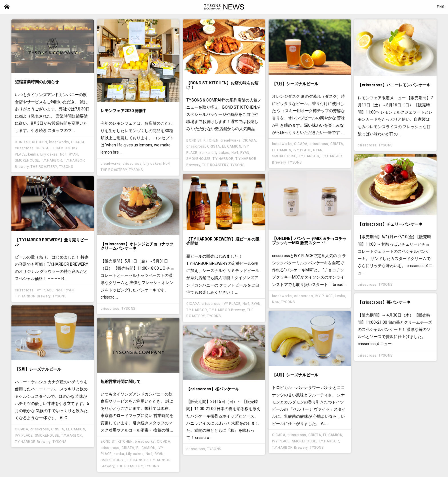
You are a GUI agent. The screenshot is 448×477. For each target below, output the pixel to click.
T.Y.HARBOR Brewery (227, 310)
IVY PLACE (302, 150)
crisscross (24, 148)
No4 (63, 154)
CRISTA (42, 148)
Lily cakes (49, 154)
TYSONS (66, 167)
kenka (33, 154)
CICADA (78, 142)
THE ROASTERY (44, 167)
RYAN (73, 154)
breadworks (59, 142)
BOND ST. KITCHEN (31, 142)
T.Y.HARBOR (52, 160)
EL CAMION (60, 148)
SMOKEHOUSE (27, 160)
